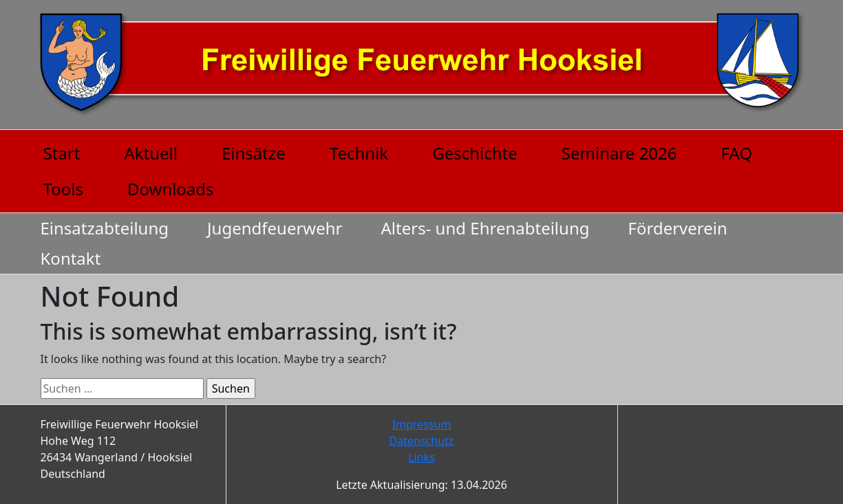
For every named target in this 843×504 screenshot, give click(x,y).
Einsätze (254, 153)
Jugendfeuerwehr (275, 228)
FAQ (737, 153)
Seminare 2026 (619, 153)
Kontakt (71, 258)
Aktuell (151, 153)
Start (62, 153)
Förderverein (678, 228)
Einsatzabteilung (105, 228)
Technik (359, 153)
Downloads (171, 189)
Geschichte (475, 153)
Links (421, 457)
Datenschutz (422, 441)
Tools (63, 189)
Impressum (422, 424)
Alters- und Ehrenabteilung (485, 228)
